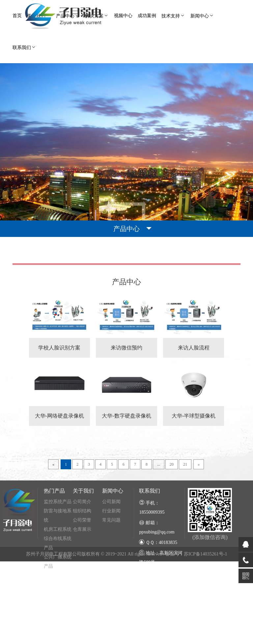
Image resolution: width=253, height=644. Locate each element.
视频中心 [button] (123, 16)
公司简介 (82, 549)
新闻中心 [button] (202, 16)
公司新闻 (111, 549)
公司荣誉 (82, 567)
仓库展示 (82, 576)
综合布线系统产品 (58, 590)
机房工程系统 (58, 576)
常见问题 (111, 567)
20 (172, 511)
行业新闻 (111, 558)
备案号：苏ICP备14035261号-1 (196, 601)
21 (185, 511)
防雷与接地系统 (58, 563)
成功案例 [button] (147, 16)
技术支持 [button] (173, 16)
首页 (17, 16)
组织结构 (82, 558)
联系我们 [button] (24, 47)
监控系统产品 (58, 549)
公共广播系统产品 (58, 609)
